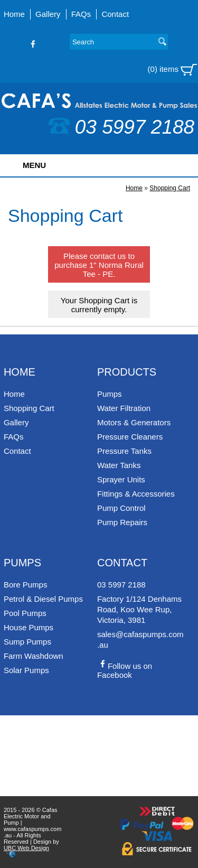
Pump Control (121, 508)
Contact (115, 14)
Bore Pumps (26, 585)
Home (14, 14)
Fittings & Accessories (136, 494)
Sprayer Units (121, 479)
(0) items (173, 70)
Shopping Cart (170, 188)
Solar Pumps (26, 670)
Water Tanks (119, 465)
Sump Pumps (27, 642)
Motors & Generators (134, 422)
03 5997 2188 (121, 127)
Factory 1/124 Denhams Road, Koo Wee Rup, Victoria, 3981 (139, 609)
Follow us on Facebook (125, 670)
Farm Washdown (34, 656)
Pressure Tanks (124, 451)
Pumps (110, 394)
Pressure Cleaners (130, 437)
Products (127, 372)
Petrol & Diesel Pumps (43, 599)
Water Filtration (124, 408)
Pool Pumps (25, 613)
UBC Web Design (26, 848)
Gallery (48, 14)
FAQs (81, 14)
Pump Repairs (122, 522)
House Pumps (29, 627)
